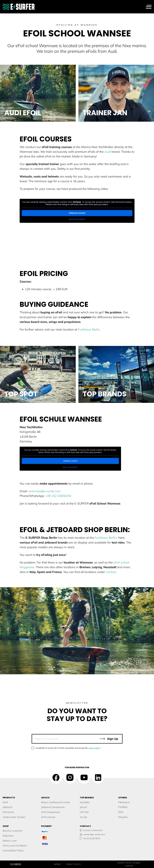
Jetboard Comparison (53, 807)
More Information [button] (77, 219)
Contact (111, 572)
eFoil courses (48, 817)
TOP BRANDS (87, 798)
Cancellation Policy (13, 851)
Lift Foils (84, 812)
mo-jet (83, 817)
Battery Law (10, 841)
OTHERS (123, 798)
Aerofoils (85, 802)
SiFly (121, 812)
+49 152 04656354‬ (58, 496)
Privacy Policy (74, 864)
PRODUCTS (9, 798)
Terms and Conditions (15, 846)
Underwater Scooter (14, 817)
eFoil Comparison (51, 812)
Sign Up (109, 739)
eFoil (5, 802)
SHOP (6, 826)
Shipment (8, 836)
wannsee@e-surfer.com (45, 491)
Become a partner (13, 831)
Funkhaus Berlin (89, 329)
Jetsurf (83, 807)
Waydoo (123, 817)
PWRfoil (123, 807)
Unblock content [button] (77, 213)
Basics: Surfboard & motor (56, 802)
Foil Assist (8, 812)
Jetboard (7, 807)
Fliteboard (124, 802)
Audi (108, 152)
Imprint (57, 864)
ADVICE (45, 798)
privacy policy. (94, 748)
